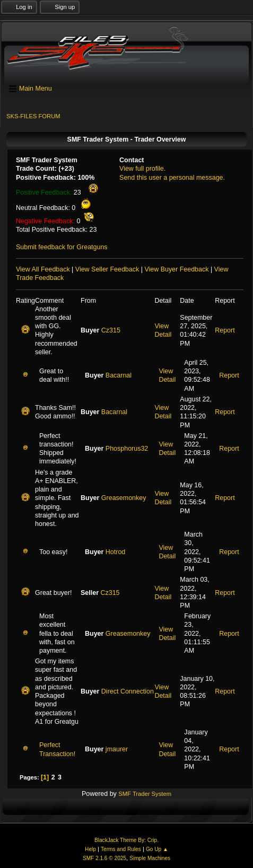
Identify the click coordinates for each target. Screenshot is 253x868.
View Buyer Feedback (176, 269)
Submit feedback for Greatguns (62, 247)
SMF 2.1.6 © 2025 (104, 858)
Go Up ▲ (157, 849)
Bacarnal (119, 375)
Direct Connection (128, 691)
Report (225, 330)
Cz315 (111, 330)
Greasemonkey (124, 498)
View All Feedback (43, 269)
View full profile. (142, 169)
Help (90, 849)
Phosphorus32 (127, 449)
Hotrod (115, 552)
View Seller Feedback (107, 269)
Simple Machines (150, 858)
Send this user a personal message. (172, 178)
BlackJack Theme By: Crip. (127, 840)
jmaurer (117, 749)
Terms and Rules (121, 849)
